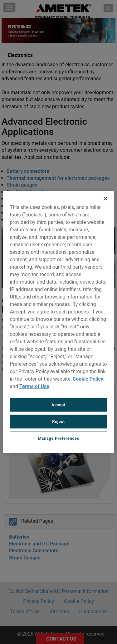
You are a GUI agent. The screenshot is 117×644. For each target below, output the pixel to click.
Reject (58, 421)
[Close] (105, 198)
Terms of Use (34, 386)
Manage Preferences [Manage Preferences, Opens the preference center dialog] (58, 438)
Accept (58, 404)
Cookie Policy (88, 379)
